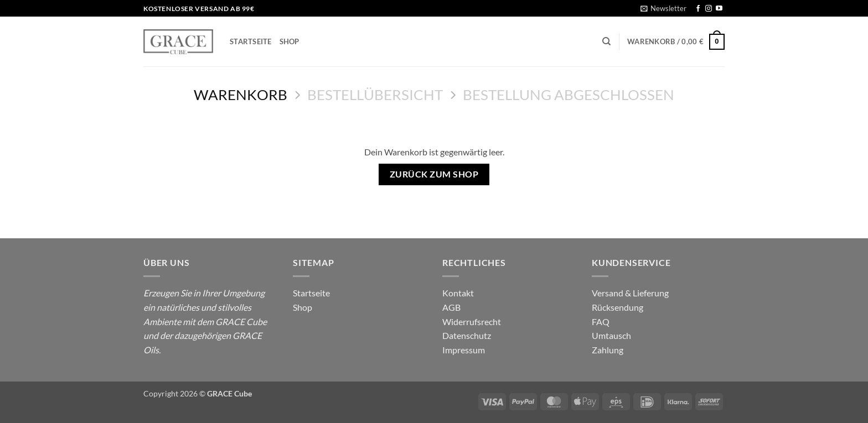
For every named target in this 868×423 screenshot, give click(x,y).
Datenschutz (467, 335)
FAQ (601, 322)
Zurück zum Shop (434, 174)
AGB (451, 307)
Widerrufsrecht (472, 322)
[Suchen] (606, 41)
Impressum (464, 350)
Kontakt (458, 293)
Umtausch (611, 335)
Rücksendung (618, 307)
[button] (663, 8)
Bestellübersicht (375, 95)
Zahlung (608, 350)
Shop (290, 41)
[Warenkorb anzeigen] (676, 42)
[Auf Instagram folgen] (709, 9)
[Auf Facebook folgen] (698, 9)
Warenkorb (241, 95)
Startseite (251, 41)
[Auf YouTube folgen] (719, 9)
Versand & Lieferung (630, 293)
